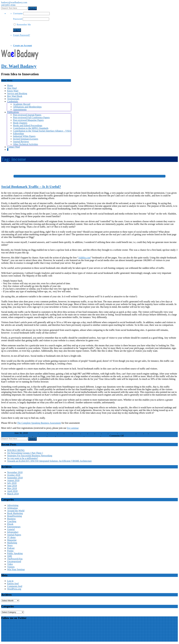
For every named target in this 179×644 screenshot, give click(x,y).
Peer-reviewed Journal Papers (27, 115)
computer (53, 433)
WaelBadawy (8, 433)
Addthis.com (84, 258)
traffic (36, 436)
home (61, 433)
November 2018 (15, 472)
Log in (10, 581)
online (92, 433)
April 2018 (12, 491)
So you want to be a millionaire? (23, 458)
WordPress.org (14, 589)
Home (10, 85)
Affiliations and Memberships (27, 107)
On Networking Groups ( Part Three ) (25, 453)
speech (140, 433)
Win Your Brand (64, 436)
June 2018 (12, 486)
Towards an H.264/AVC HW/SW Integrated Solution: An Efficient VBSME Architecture (49, 461)
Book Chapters (20, 123)
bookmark (33, 433)
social (105, 433)
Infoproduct (78, 436)
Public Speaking (93, 436)
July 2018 (12, 483)
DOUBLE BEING (16, 450)
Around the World (16, 511)
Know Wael (13, 91)
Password (18, 19)
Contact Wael (14, 147)
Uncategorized (14, 561)
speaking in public (127, 433)
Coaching (12, 521)
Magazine (12, 540)
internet (77, 433)
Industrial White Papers (24, 136)
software (113, 433)
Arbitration (12, 508)
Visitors (105, 436)
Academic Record (22, 104)
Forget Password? (22, 35)
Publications (13, 112)
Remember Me (22, 25)
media (85, 433)
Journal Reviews (21, 142)
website (52, 436)
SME (10, 556)
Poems (10, 551)
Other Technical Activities (25, 144)
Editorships (19, 134)
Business (11, 519)
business (43, 433)
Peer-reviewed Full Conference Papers (31, 117)
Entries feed (13, 584)
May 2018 (12, 488)
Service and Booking (17, 93)
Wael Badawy (9, 629)
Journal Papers (14, 535)
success (29, 436)
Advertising (13, 505)
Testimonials (13, 99)
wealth (44, 436)
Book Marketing (15, 513)
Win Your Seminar (16, 569)
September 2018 (15, 478)
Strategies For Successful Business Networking (30, 456)
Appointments (20, 109)
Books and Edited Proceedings (28, 125)
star (146, 433)
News (10, 545)
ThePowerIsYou (15, 559)
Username (18, 13)
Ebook (10, 524)
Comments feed (15, 586)
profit (98, 433)
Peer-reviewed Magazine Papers (28, 120)
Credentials (13, 101)
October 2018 (14, 475)
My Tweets (6, 624)
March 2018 (13, 494)
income (68, 433)
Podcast (11, 548)
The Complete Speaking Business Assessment (39, 423)
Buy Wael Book (15, 96)
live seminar (73, 428)
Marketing (12, 543)
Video (10, 564)
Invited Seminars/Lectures (26, 139)
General (11, 529)
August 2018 (13, 480)
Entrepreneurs (14, 527)
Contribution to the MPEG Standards (31, 128)
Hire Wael (12, 88)
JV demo (11, 537)
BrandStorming (14, 516)
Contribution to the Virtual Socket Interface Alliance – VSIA (42, 131)
